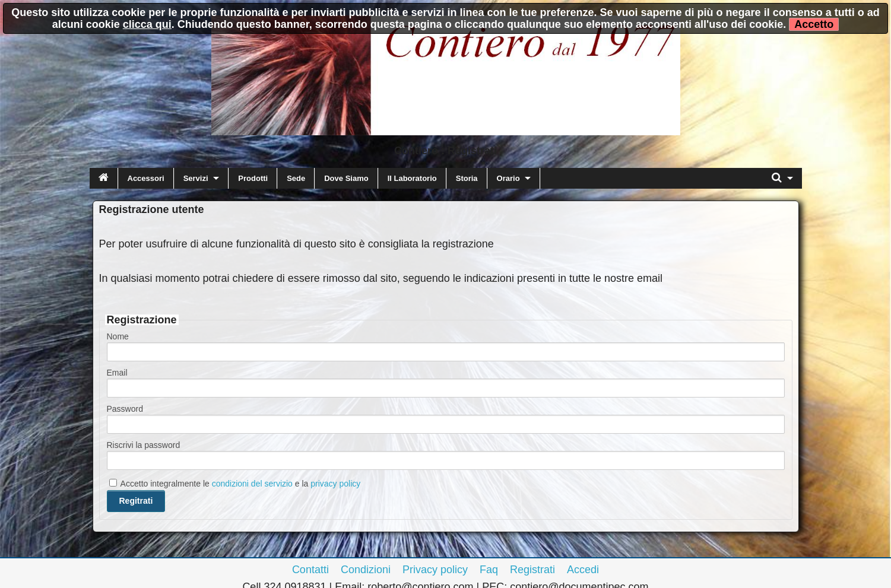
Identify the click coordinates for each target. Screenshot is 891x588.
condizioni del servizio (252, 484)
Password (125, 409)
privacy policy (335, 484)
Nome (118, 336)
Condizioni (366, 570)
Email (117, 373)
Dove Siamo (346, 178)
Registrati (532, 570)
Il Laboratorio (412, 178)
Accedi (583, 570)
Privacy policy (435, 570)
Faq (489, 570)
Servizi (196, 178)
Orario (508, 178)
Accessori (146, 178)
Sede (296, 178)
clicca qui (147, 24)
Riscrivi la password (144, 445)
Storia (467, 178)
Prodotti (253, 178)
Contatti (310, 570)
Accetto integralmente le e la (235, 484)
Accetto (814, 24)
